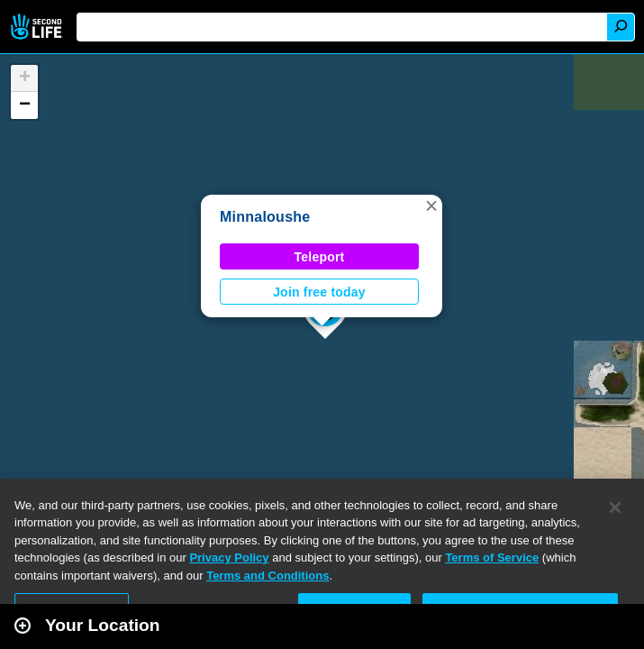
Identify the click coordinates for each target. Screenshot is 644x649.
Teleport (320, 257)
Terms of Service (492, 558)
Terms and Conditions (268, 576)
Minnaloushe (265, 217)
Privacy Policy (229, 558)
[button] (431, 206)
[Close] (615, 507)
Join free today (319, 292)
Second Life (38, 27)
